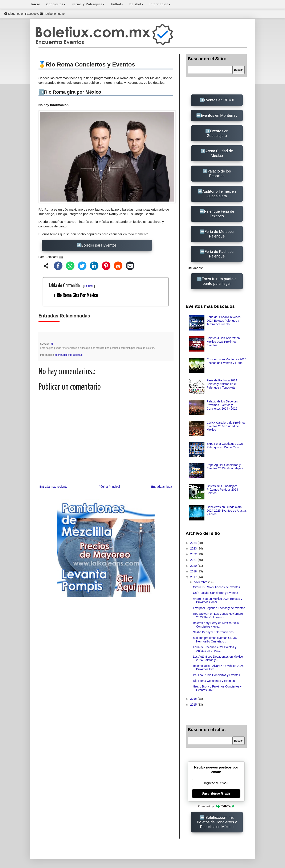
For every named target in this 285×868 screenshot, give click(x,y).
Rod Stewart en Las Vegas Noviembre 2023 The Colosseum (218, 615)
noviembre (201, 582)
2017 (194, 577)
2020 (194, 566)
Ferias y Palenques (88, 4)
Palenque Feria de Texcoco (219, 214)
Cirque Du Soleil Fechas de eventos (216, 587)
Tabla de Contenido (72, 285)
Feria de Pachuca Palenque (219, 254)
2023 (194, 548)
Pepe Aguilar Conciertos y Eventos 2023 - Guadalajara (225, 467)
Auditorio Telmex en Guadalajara (219, 194)
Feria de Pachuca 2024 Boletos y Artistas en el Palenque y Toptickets (222, 384)
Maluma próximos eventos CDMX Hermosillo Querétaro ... (215, 640)
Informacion (160, 4)
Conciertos (56, 4)
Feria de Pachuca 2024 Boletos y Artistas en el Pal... (215, 649)
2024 (194, 543)
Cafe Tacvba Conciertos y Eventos (215, 593)
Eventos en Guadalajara (218, 133)
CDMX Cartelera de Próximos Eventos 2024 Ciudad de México (226, 426)
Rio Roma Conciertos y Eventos (214, 681)
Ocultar (89, 286)
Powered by (216, 806)
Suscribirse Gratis (216, 793)
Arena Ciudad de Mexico (219, 153)
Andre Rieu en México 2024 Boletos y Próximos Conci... (217, 601)
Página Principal (109, 487)
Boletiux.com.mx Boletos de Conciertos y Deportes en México (217, 822)
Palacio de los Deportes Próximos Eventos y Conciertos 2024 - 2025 (222, 405)
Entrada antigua (162, 487)
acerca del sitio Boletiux (69, 355)
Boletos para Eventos (99, 245)
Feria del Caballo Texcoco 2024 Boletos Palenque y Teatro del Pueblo (224, 321)
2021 (194, 560)
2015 (194, 705)
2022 (194, 554)
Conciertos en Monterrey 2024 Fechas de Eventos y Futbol (227, 361)
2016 (194, 699)
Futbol (117, 4)
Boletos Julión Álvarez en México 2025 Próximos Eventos (223, 342)
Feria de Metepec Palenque (219, 234)
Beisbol (137, 4)
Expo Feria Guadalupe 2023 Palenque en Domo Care (225, 445)
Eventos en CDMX (219, 100)
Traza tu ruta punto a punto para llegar (219, 281)
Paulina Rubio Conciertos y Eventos (216, 675)
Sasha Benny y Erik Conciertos (213, 632)
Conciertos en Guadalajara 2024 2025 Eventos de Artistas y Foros (227, 511)
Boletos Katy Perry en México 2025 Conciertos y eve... (216, 625)
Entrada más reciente (54, 487)
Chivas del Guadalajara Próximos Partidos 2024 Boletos (222, 490)
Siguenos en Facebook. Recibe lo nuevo (34, 14)
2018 (194, 571)
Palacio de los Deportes (219, 173)
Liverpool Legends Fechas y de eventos (219, 608)
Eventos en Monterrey (219, 115)
